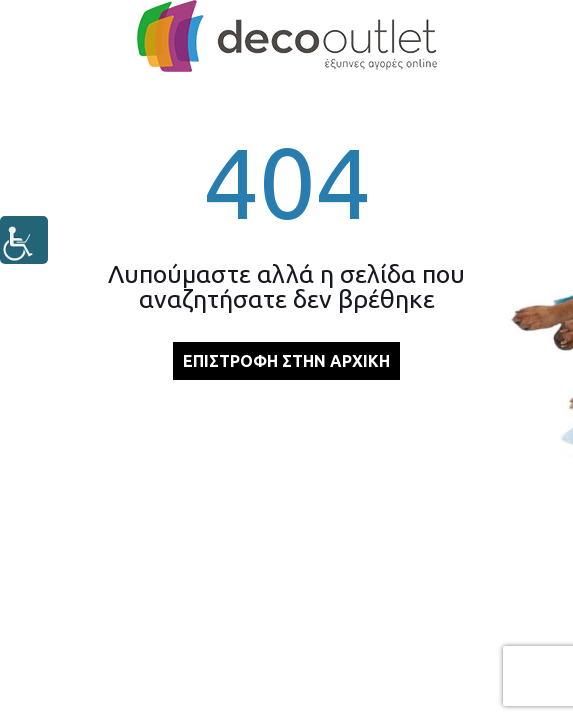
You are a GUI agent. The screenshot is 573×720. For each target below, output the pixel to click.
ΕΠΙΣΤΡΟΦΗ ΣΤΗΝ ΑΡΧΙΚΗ (286, 361)
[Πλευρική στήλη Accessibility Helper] (24, 240)
